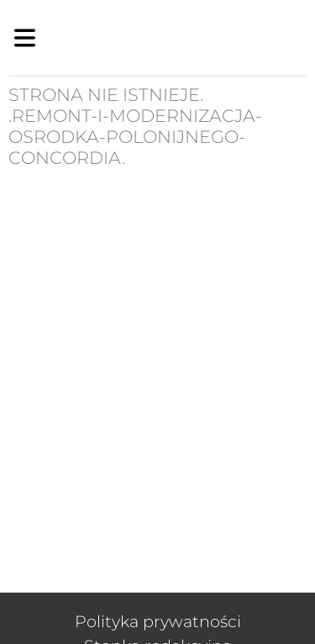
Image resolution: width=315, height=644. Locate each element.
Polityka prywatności (158, 621)
